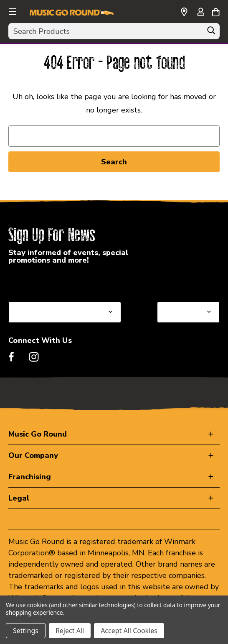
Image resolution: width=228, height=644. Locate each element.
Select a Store (182, 281)
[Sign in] (200, 13)
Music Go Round (38, 434)
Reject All (70, 631)
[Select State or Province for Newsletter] (65, 312)
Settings (26, 631)
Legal (19, 498)
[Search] (211, 33)
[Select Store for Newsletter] (188, 312)
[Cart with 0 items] (216, 11)
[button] (12, 10)
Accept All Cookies (129, 631)
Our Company (33, 455)
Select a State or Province (53, 281)
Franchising (30, 477)
